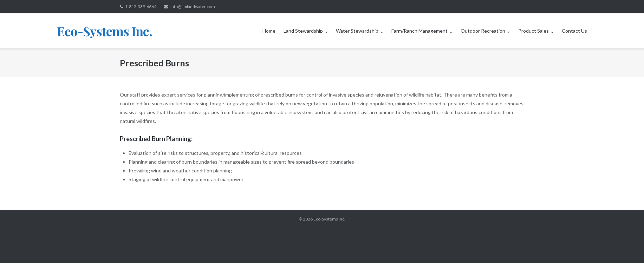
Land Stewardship (303, 31)
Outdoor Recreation (483, 31)
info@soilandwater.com (193, 6)
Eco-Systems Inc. (329, 219)
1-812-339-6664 (141, 6)
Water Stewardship (357, 31)
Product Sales (534, 31)
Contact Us (574, 31)
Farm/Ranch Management (419, 31)
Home (269, 31)
